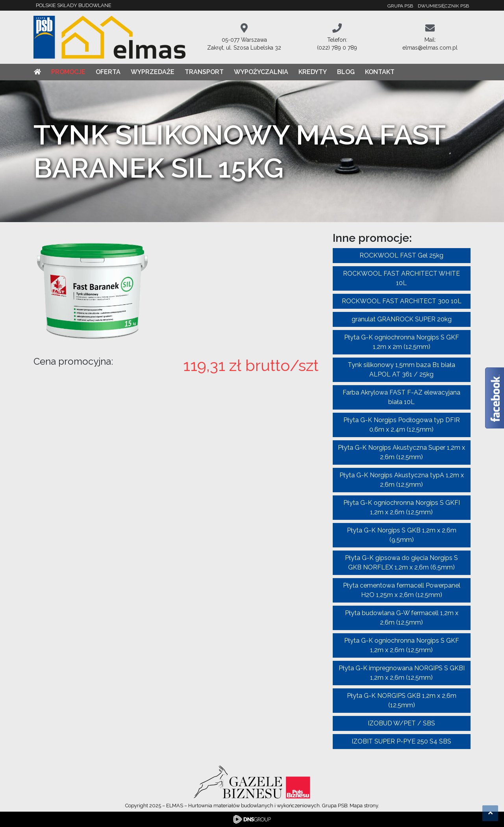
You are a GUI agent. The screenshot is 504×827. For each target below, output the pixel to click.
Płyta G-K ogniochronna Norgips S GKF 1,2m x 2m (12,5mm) (402, 342)
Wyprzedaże (153, 72)
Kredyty (313, 72)
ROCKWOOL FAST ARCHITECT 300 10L (402, 301)
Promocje (68, 72)
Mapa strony (364, 806)
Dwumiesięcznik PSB (443, 6)
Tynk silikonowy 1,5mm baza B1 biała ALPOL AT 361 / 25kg (401, 370)
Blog (346, 72)
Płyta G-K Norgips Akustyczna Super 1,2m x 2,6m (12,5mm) (401, 452)
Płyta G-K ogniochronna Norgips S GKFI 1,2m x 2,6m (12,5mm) (402, 507)
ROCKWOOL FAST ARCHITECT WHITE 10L (401, 278)
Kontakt (380, 72)
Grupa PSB (400, 6)
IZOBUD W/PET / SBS (401, 723)
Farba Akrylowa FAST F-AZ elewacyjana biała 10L (401, 397)
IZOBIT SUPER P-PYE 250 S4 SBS (401, 741)
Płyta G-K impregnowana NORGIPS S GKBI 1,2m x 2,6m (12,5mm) (402, 673)
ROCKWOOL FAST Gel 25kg (401, 255)
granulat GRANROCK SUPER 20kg (402, 319)
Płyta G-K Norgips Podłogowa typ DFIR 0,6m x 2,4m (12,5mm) (402, 425)
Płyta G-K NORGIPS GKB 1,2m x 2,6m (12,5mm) (402, 700)
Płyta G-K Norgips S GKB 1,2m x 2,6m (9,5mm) (402, 535)
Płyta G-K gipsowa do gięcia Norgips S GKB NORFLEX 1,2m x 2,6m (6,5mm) (401, 563)
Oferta (108, 72)
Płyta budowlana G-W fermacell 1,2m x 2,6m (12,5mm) (402, 618)
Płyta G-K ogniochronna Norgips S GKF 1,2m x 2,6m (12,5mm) (402, 645)
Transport (204, 72)
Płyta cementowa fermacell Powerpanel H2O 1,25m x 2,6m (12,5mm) (402, 590)
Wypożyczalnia (261, 72)
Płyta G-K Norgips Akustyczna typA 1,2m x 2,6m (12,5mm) (402, 480)
